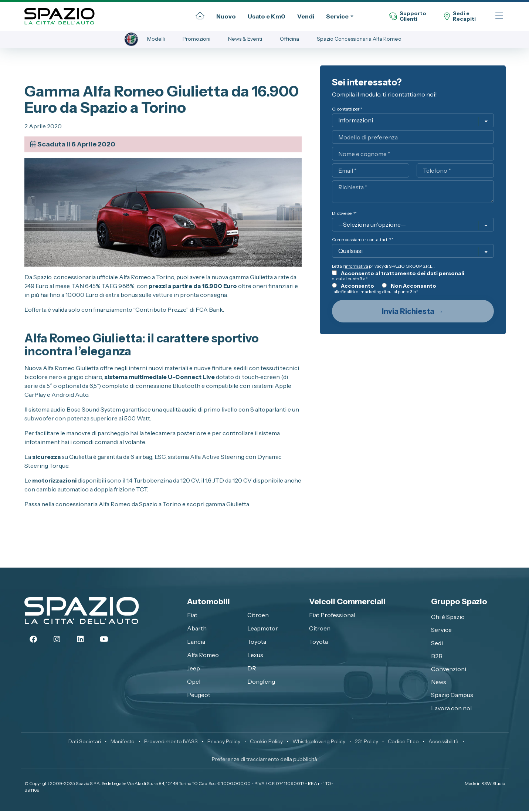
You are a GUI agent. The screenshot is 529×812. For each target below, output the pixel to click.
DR (252, 669)
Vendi (306, 16)
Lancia (196, 642)
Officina (290, 39)
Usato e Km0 (267, 16)
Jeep (194, 669)
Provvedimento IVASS (171, 742)
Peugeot (199, 696)
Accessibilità (443, 742)
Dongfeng (261, 682)
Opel (194, 682)
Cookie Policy (266, 742)
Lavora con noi (451, 708)
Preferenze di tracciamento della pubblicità (264, 760)
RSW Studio (493, 784)
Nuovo (226, 16)
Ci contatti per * (347, 110)
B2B (437, 657)
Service (337, 16)
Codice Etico (403, 742)
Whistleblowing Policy (319, 742)
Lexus (255, 656)
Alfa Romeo (203, 656)
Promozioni (197, 39)
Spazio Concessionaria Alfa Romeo (360, 39)
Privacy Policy (224, 742)
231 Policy (367, 742)
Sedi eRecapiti (460, 16)
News (439, 683)
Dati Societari (85, 742)
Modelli (157, 39)
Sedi (437, 644)
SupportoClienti (408, 16)
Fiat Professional (332, 616)
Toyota (257, 642)
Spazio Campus (452, 696)
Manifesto (123, 742)
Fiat (192, 616)
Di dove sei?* (344, 214)
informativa (357, 267)
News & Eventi (246, 39)
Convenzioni (449, 670)
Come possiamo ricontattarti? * (363, 240)
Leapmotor (263, 629)
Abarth (197, 629)
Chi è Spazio (448, 618)
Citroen (258, 616)
